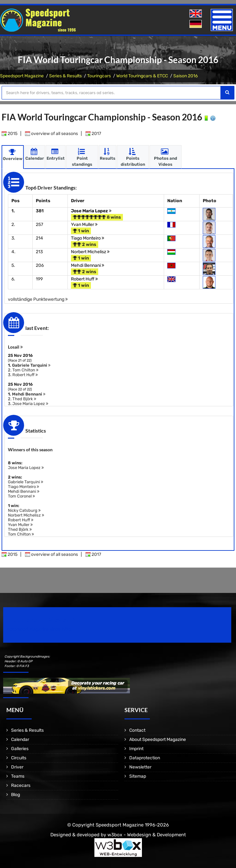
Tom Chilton (25, 370)
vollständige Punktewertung (38, 299)
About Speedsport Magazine (158, 739)
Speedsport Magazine (22, 76)
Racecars (21, 785)
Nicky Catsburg (24, 510)
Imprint (136, 748)
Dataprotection (145, 758)
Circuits (19, 758)
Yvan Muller (84, 224)
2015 (10, 133)
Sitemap (138, 776)
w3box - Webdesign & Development (147, 834)
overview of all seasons (51, 133)
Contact (137, 730)
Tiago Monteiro (88, 238)
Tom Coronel (21, 496)
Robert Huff (84, 279)
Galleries (20, 748)
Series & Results (65, 76)
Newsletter (140, 767)
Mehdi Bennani (88, 265)
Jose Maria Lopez (91, 211)
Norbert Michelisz (90, 251)
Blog (16, 794)
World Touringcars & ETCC (142, 76)
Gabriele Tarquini (31, 365)
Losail (15, 347)
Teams (18, 776)
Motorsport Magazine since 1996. (39, 629)
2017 (93, 133)
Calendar (20, 739)
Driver (17, 767)
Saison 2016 (185, 76)
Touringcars (99, 76)
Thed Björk (24, 399)
